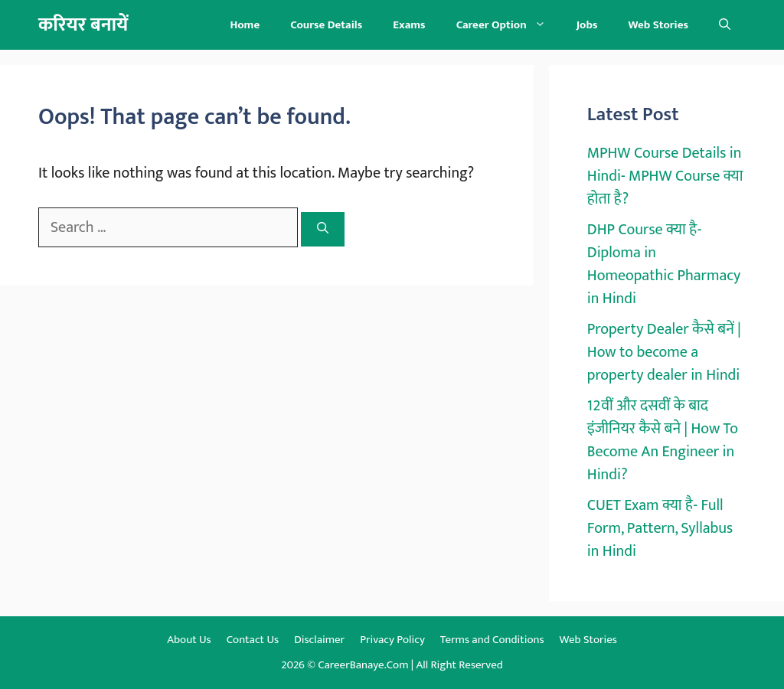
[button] (725, 25)
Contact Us (253, 640)
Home (245, 25)
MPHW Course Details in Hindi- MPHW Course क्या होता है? (665, 176)
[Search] (323, 229)
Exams (409, 25)
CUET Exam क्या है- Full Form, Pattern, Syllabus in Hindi (660, 528)
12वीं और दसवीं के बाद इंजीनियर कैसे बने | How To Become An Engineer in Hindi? (663, 440)
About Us (189, 640)
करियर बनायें (83, 25)
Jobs (587, 25)
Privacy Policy (392, 640)
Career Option (509, 25)
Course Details (326, 25)
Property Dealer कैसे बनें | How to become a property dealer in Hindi (664, 352)
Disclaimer (319, 640)
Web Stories (658, 25)
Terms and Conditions (492, 640)
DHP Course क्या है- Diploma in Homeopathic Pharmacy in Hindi (664, 264)
